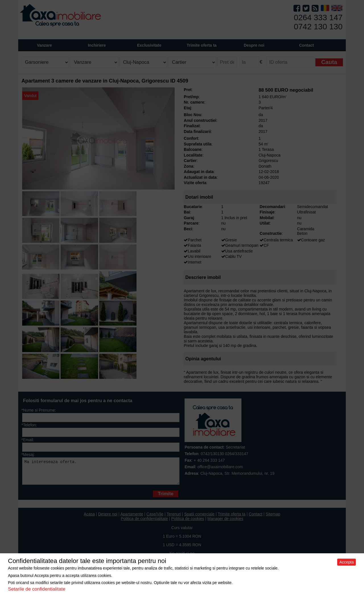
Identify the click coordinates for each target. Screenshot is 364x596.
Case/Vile (155, 518)
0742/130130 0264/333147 (225, 454)
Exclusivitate (149, 45)
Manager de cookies (225, 523)
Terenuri (174, 518)
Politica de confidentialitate (144, 523)
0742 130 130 (318, 27)
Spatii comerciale (199, 518)
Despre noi (108, 518)
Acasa (89, 518)
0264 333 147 (318, 18)
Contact (307, 45)
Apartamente (132, 518)
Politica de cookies (188, 523)
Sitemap (273, 518)
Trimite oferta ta (202, 45)
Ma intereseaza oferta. (101, 473)
